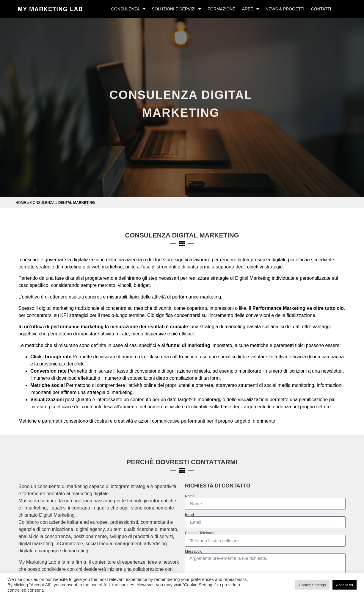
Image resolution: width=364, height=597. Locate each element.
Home (21, 203)
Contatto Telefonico (200, 533)
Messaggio (194, 551)
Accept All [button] (345, 585)
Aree (251, 9)
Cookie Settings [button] (312, 585)
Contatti (321, 9)
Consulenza (128, 9)
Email (189, 515)
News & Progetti (285, 9)
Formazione (221, 9)
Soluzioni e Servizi (177, 9)
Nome (190, 496)
